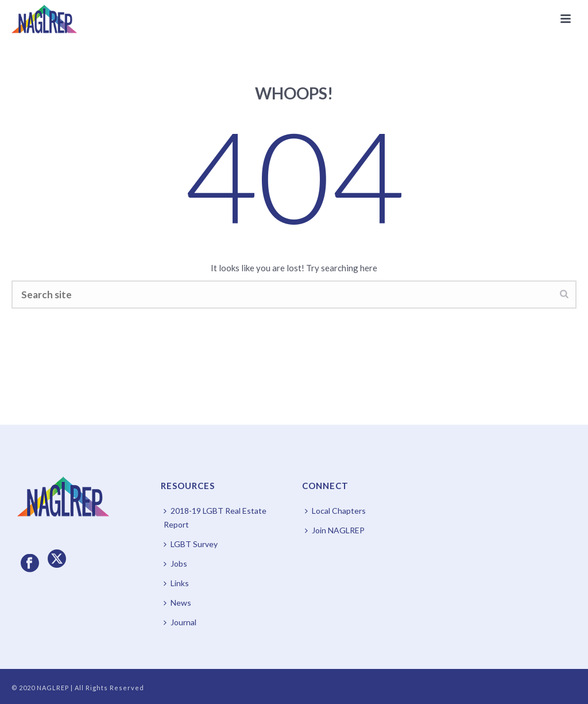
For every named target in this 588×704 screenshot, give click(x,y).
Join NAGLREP (335, 530)
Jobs (175, 563)
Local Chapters (335, 511)
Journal (180, 622)
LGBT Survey (191, 544)
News (177, 603)
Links (176, 583)
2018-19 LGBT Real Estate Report (215, 518)
